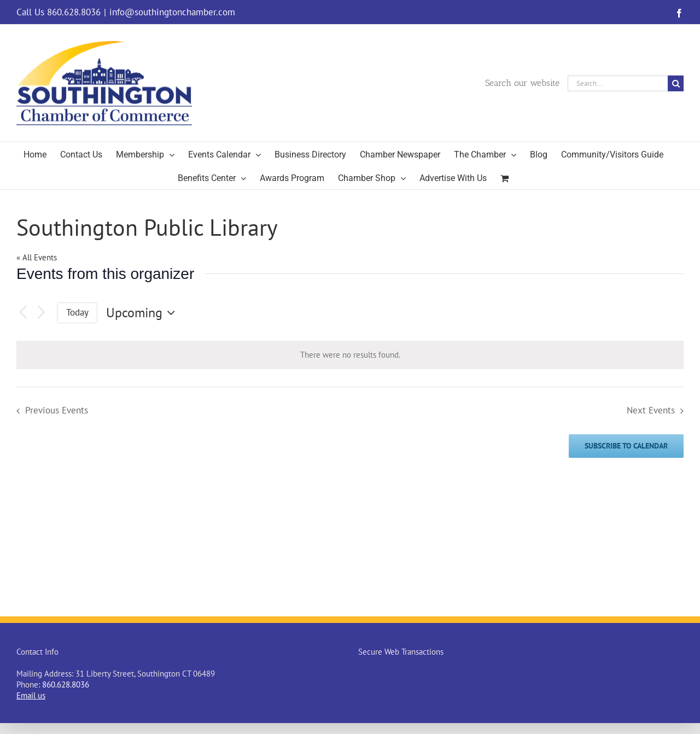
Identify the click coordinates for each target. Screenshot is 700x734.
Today (77, 312)
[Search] (676, 83)
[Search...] (618, 83)
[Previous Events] (23, 313)
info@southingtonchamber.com (172, 12)
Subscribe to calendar (626, 446)
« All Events (37, 257)
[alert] (350, 355)
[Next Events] (42, 313)
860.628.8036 (66, 685)
